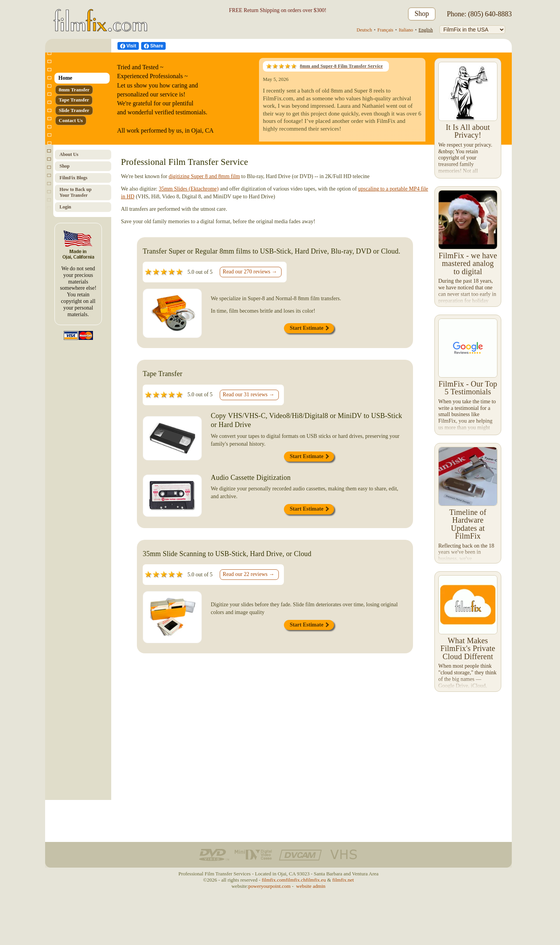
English (426, 30)
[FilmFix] (472, 30)
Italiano (406, 30)
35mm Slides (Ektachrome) (189, 189)
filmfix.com (274, 880)
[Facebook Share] (153, 46)
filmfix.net (343, 880)
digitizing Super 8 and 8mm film (204, 176)
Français (386, 30)
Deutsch (364, 30)
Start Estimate (309, 328)
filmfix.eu (316, 880)
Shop (422, 14)
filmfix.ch (296, 880)
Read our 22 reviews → (249, 574)
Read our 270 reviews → (250, 272)
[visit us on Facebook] (128, 46)
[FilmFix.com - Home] (99, 14)
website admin (311, 886)
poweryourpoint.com (270, 886)
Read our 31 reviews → (249, 395)
